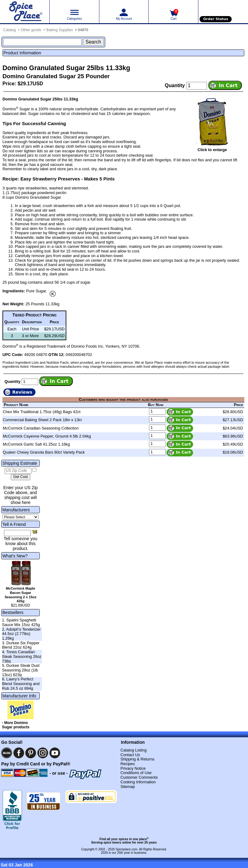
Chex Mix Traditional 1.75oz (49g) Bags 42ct (42, 412)
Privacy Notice (133, 768)
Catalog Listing (133, 750)
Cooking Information (138, 782)
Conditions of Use (136, 773)
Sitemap (128, 787)
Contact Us (130, 755)
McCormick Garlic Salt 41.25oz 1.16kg (36, 444)
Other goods (31, 30)
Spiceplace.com (127, 849)
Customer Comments (139, 777)
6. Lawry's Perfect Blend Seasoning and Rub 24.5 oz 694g (21, 684)
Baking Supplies (60, 30)
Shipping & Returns (137, 759)
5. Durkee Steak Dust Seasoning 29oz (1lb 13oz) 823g (21, 670)
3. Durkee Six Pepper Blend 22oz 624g (21, 645)
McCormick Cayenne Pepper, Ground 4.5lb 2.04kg (47, 436)
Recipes (127, 764)
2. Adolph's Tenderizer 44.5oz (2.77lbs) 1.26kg (21, 634)
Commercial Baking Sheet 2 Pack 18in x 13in (42, 420)
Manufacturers (16, 510)
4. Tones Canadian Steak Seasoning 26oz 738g (22, 656)
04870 (83, 30)
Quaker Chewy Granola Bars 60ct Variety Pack (44, 452)
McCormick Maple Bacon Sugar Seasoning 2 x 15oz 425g (21, 595)
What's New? (15, 556)
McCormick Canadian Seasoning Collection (41, 428)
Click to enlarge (212, 150)
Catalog (9, 30)
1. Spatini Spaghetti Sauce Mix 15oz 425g (21, 622)
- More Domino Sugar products (16, 725)
